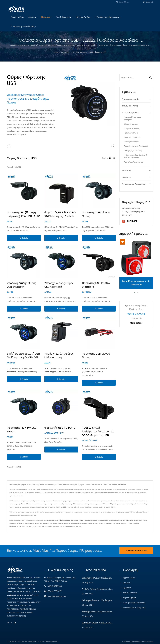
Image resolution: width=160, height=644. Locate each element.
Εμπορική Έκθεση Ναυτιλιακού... (97, 622)
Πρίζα (86, 520)
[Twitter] (11, 622)
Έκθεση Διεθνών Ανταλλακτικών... (98, 611)
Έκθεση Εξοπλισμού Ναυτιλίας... (97, 577)
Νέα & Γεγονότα (64, 17)
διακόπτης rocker (15, 526)
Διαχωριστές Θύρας (132, 128)
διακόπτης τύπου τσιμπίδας (130, 523)
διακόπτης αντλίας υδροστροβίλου (70, 523)
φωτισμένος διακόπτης (90, 523)
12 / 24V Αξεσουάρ (80, 52)
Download (130, 221)
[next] (113, 146)
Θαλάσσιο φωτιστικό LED (120, 520)
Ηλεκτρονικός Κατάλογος (108, 17)
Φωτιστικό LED (65, 520)
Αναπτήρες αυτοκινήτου (133, 162)
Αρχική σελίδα (17, 17)
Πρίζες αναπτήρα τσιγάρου (138, 520)
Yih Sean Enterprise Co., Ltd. (32, 641)
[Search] (130, 2)
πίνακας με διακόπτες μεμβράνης (109, 523)
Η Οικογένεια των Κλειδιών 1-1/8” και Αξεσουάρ (136, 156)
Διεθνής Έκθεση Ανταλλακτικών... (97, 588)
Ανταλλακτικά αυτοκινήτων (134, 184)
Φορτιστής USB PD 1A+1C (60, 428)
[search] (117, 2)
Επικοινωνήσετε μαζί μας (73, 526)
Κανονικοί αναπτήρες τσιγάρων (132, 118)
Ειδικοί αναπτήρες (131, 124)
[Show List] (114, 158)
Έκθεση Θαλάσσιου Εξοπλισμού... (98, 600)
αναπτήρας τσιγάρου (42, 523)
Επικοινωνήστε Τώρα (136, 551)
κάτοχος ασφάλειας (16, 523)
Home (56, 52)
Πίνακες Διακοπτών (131, 99)
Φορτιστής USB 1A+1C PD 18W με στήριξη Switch (60, 214)
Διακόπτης (74, 520)
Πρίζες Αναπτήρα (131, 133)
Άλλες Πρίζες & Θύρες (133, 151)
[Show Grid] (110, 158)
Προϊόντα (47, 17)
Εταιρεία (33, 17)
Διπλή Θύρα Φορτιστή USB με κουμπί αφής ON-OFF (23, 356)
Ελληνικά (149, 2)
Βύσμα (81, 520)
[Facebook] (8, 622)
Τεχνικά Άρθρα (84, 17)
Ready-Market (148, 641)
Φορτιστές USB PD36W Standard (96, 285)
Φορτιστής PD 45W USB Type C (22, 430)
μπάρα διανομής (29, 523)
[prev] (9, 146)
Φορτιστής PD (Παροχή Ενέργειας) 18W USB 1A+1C (23, 214)
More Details (136, 323)
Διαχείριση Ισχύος (130, 106)
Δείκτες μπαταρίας (132, 142)
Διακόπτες (127, 170)
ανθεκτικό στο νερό (44, 526)
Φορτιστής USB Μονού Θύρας (96, 214)
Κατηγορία (65, 52)
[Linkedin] (15, 622)
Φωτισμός (127, 177)
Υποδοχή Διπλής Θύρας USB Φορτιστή (21, 285)
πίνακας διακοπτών (104, 520)
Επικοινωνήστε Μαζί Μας (23, 26)
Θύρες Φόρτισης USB (98, 52)
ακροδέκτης (54, 523)
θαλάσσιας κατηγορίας (29, 526)
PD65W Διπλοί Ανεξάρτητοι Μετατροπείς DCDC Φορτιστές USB (98, 432)
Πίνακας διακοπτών (53, 520)
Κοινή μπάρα (93, 520)
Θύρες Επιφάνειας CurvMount (136, 146)
